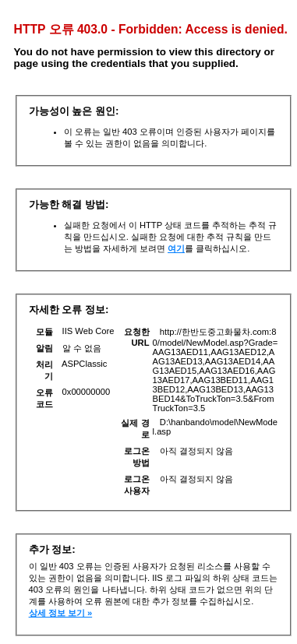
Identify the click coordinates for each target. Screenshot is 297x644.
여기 (176, 248)
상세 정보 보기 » (61, 613)
